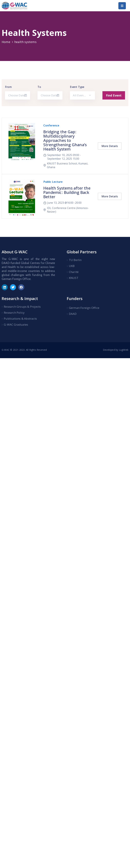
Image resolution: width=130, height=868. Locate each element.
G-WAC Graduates (16, 325)
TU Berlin (75, 260)
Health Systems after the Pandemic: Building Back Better (67, 192)
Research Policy (14, 313)
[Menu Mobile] (122, 6)
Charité (74, 272)
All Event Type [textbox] (81, 95)
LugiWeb (124, 350)
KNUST (74, 278)
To (39, 87)
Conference (51, 125)
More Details (110, 146)
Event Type (77, 87)
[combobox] (82, 95)
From (8, 87)
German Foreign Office (84, 308)
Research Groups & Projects (22, 307)
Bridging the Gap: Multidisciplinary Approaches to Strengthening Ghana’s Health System (65, 140)
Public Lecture (53, 182)
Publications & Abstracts (20, 319)
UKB (72, 266)
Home (6, 42)
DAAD (73, 314)
